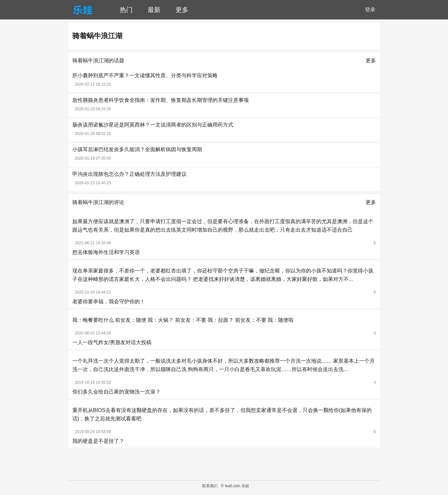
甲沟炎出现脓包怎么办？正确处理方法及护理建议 (129, 174)
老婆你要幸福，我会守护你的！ (109, 302)
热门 (126, 10)
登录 (370, 10)
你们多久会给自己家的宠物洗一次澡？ (116, 392)
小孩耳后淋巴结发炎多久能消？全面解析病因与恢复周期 (137, 149)
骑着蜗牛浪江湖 (97, 36)
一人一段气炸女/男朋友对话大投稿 (112, 342)
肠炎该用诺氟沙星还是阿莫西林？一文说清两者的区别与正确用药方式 (153, 125)
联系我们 (210, 486)
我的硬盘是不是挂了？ (98, 441)
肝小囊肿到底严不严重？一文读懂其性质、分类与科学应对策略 (145, 75)
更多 (182, 10)
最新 (154, 10)
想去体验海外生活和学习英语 (106, 252)
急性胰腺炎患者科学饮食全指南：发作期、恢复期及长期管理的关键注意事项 (161, 100)
